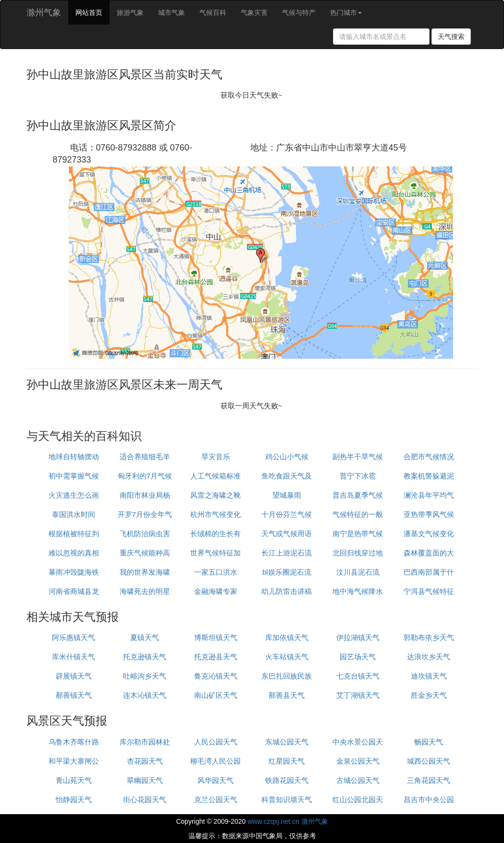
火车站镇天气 (287, 657)
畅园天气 (429, 742)
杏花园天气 (145, 761)
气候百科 (213, 13)
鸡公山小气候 (287, 457)
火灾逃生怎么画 (74, 495)
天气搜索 (451, 37)
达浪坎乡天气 (429, 657)
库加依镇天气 (287, 637)
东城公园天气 (287, 742)
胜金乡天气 (429, 695)
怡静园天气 (74, 799)
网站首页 (89, 13)
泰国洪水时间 (74, 514)
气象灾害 (254, 13)
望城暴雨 (287, 495)
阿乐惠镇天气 (74, 637)
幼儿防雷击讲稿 (287, 591)
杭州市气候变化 (215, 514)
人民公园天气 (216, 742)
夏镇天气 (145, 637)
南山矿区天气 (216, 695)
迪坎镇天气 (429, 676)
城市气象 (172, 13)
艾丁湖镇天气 (358, 695)
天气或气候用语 (287, 534)
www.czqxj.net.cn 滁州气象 (288, 821)
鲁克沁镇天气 (216, 676)
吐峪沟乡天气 (145, 676)
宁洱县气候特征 (429, 591)
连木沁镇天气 (145, 695)
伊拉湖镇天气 (358, 637)
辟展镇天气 (74, 676)
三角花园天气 (429, 780)
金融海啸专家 (216, 591)
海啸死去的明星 (145, 591)
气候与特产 (299, 13)
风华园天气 (215, 780)
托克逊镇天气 (145, 657)
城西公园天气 (429, 761)
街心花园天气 (145, 799)
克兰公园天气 (216, 799)
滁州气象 (44, 13)
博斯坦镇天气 (216, 637)
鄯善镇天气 (74, 695)
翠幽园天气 (145, 780)
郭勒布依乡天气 (429, 637)
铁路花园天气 (287, 780)
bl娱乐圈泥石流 (287, 572)
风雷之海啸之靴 (215, 495)
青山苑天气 (74, 780)
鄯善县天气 (287, 695)
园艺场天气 (358, 657)
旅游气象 (130, 13)
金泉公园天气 (358, 761)
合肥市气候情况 (429, 457)
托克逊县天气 (216, 657)
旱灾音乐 (216, 457)
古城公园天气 (358, 780)
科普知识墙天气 (287, 799)
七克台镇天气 (358, 676)
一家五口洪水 (216, 572)
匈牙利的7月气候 (145, 476)
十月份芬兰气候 (287, 514)
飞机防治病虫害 (145, 534)
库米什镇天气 (74, 657)
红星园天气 (287, 761)
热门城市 (346, 13)
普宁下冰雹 (358, 476)
